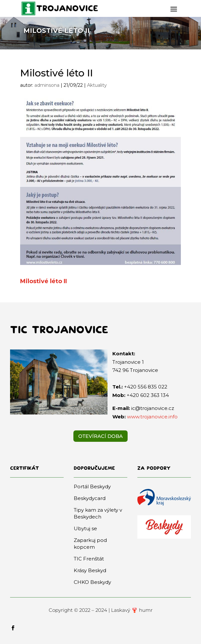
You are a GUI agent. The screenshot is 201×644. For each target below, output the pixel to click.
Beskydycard (90, 498)
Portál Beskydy (92, 486)
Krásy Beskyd (90, 570)
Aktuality (97, 85)
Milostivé (34, 281)
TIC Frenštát (89, 559)
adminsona (47, 85)
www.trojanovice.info (152, 417)
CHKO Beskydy (92, 582)
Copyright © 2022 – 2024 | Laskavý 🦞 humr (101, 610)
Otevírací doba (100, 436)
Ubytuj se (85, 528)
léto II (58, 281)
